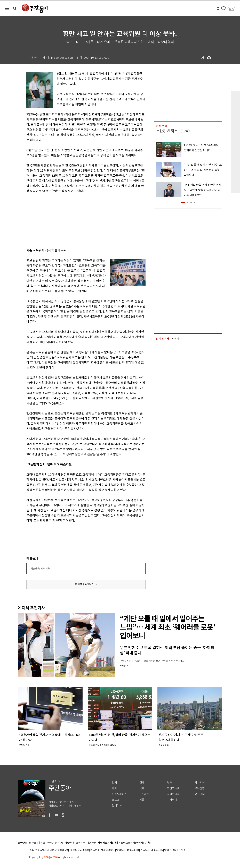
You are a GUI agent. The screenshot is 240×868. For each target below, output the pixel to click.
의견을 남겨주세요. (41, 569)
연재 (170, 783)
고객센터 (80, 843)
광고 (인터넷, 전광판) (52, 843)
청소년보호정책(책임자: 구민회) (135, 843)
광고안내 (200, 794)
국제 (142, 788)
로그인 (231, 9)
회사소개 (34, 843)
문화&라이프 (119, 794)
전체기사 (117, 806)
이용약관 (91, 843)
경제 (142, 783)
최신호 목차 (174, 788)
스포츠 (116, 800)
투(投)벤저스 (167, 131)
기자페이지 (173, 800)
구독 (186, 131)
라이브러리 (173, 794)
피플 (142, 800)
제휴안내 (69, 843)
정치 (114, 783)
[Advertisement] (77, 220)
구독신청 (200, 788)
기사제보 (200, 783)
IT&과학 (144, 794)
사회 (114, 788)
